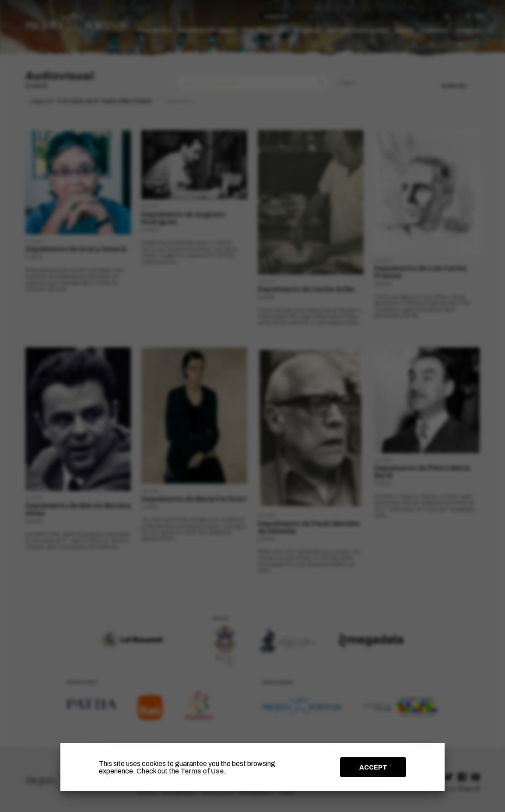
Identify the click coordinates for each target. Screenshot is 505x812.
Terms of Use (202, 771)
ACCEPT (373, 767)
